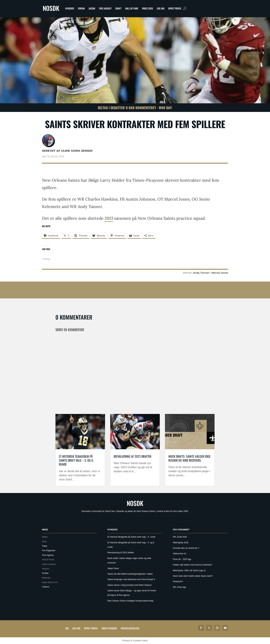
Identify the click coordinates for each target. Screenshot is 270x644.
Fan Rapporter (49, 550)
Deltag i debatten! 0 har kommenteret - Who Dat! (135, 108)
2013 (109, 218)
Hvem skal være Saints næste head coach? (193, 576)
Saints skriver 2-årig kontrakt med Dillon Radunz (130, 585)
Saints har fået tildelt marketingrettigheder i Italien (130, 574)
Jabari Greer (113, 568)
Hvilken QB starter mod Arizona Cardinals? (193, 565)
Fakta (45, 546)
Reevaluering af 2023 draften (133, 456)
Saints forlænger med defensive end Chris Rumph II (131, 579)
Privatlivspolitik (130, 628)
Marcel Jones (220, 273)
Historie (46, 569)
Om (67, 628)
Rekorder (46, 578)
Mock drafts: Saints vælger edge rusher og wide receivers (189, 458)
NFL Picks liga (179, 587)
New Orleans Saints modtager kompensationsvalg (130, 601)
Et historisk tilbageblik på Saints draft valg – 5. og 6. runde (76, 460)
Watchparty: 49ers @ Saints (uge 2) (189, 570)
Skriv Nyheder (109, 628)
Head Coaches (49, 564)
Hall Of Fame (132, 8)
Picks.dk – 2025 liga (182, 559)
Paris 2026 (147, 8)
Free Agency (105, 8)
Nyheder (70, 8)
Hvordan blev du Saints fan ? (186, 548)
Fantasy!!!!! (178, 581)
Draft (118, 8)
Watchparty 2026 (181, 543)
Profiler (45, 573)
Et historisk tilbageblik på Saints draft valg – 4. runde (131, 537)
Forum (81, 8)
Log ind (161, 8)
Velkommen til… (180, 554)
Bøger (45, 537)
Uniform (46, 587)
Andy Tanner (201, 273)
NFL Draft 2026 (180, 537)
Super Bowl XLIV (50, 582)
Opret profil (175, 8)
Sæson (92, 8)
